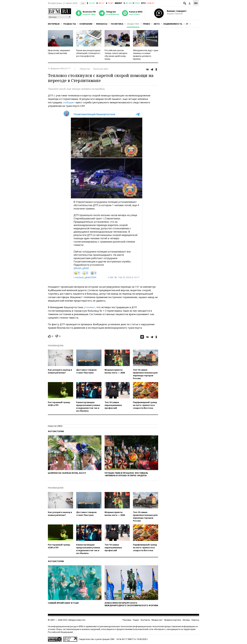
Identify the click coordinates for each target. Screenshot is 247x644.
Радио (136, 620)
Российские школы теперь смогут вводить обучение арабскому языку (116, 55)
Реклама (127, 620)
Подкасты (70, 24)
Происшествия (101, 69)
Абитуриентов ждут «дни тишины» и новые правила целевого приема (146, 55)
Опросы (195, 620)
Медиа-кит (157, 620)
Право (146, 24)
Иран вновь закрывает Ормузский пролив (59, 52)
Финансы (102, 24)
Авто (157, 24)
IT (187, 24)
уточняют (89, 307)
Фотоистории (56, 431)
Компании (86, 24)
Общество (133, 24)
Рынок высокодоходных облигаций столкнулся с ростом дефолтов (88, 53)
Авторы (186, 620)
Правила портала (172, 620)
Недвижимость (173, 24)
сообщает (69, 102)
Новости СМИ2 (55, 426)
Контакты (145, 620)
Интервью (54, 24)
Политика (117, 24)
